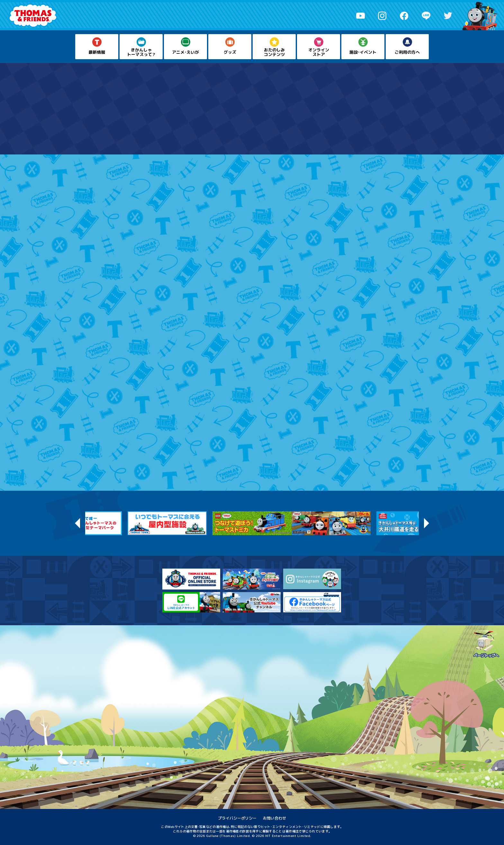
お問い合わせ (274, 818)
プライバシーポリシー (237, 818)
